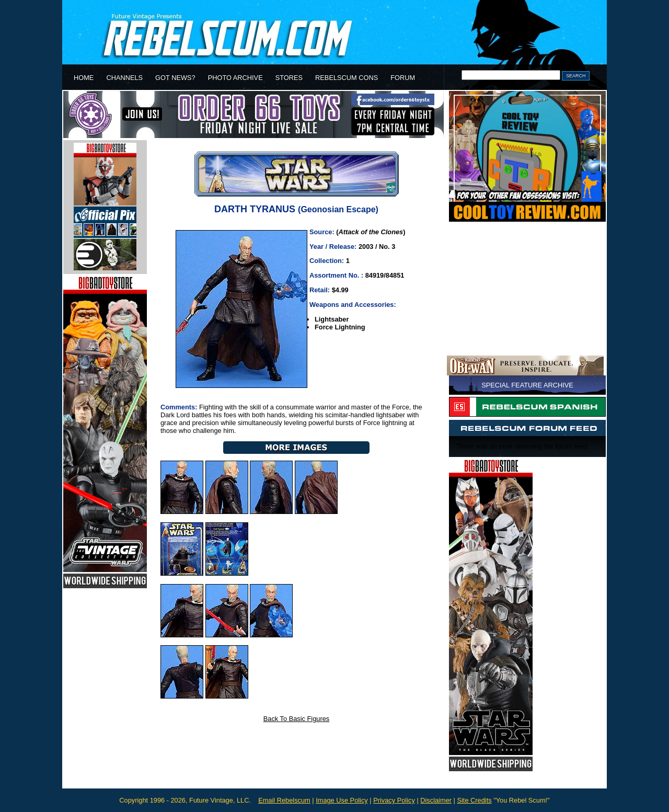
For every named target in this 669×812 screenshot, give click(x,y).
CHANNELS (124, 78)
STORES (289, 78)
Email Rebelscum (284, 800)
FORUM (403, 78)
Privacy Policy (394, 800)
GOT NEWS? (175, 78)
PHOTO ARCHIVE (235, 78)
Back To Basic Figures (296, 719)
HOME (84, 78)
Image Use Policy (342, 800)
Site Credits (474, 800)
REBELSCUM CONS (347, 78)
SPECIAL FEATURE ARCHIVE (527, 385)
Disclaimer (436, 800)
